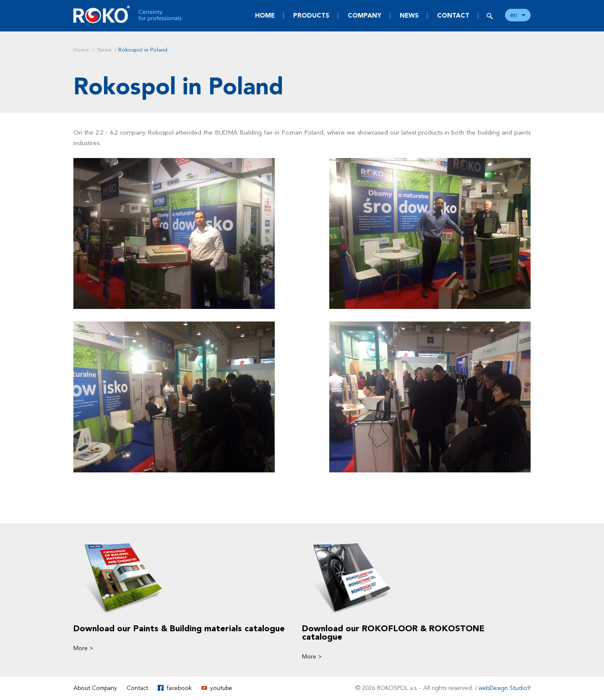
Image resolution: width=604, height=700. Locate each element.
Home (265, 16)
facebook (179, 688)
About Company (95, 688)
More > (83, 648)
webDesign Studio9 (505, 688)
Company (364, 16)
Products (311, 16)
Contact (453, 16)
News (409, 16)
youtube (221, 688)
